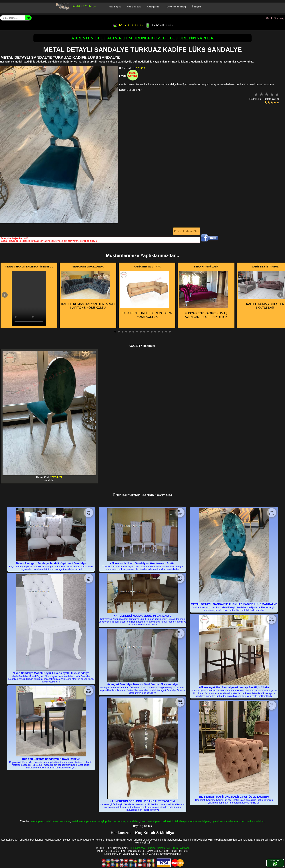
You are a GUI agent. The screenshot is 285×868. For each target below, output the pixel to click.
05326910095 (159, 25)
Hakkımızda (134, 7)
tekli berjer (181, 821)
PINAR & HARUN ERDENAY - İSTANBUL (29, 267)
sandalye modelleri (128, 821)
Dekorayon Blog (176, 7)
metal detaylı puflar (101, 821)
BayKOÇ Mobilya (84, 6)
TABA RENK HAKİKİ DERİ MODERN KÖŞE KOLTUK (146, 295)
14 (162, 332)
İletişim (197, 7)
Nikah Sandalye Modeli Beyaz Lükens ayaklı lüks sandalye (51, 673)
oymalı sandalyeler (222, 821)
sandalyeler (37, 821)
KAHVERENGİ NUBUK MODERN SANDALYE (143, 616)
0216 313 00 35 (128, 25)
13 (159, 332)
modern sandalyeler (199, 821)
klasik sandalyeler (150, 821)
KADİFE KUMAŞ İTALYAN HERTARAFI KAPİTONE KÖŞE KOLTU (88, 290)
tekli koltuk (168, 821)
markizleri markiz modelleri (249, 821)
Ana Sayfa (115, 7)
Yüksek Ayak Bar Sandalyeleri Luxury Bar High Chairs (234, 687)
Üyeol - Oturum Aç (275, 18)
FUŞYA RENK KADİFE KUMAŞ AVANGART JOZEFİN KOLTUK (203, 295)
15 (166, 332)
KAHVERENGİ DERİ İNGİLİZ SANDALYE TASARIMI (142, 801)
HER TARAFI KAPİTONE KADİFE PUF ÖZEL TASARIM (234, 797)
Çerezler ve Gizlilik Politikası (173, 848)
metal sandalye (80, 821)
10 (148, 332)
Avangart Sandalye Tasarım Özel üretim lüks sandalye (143, 684)
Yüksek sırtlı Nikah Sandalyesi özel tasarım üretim (142, 563)
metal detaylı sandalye (58, 821)
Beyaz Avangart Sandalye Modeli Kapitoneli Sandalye (51, 563)
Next (280, 295)
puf (115, 821)
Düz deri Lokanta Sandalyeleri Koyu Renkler (51, 759)
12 (155, 332)
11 (152, 332)
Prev (5, 295)
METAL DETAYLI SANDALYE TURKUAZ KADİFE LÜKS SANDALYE (234, 604)
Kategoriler (154, 7)
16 (170, 332)
